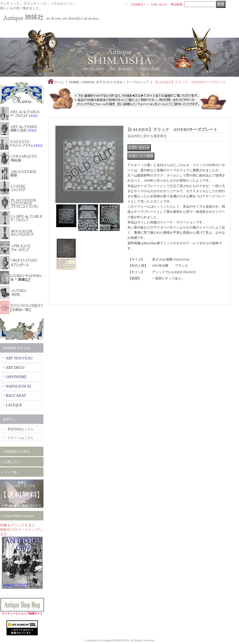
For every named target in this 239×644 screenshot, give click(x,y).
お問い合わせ (159, 4)
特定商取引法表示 (17, 452)
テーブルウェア (138, 82)
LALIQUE (14, 405)
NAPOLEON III (18, 386)
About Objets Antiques (19, 516)
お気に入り (12, 462)
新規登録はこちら (21, 429)
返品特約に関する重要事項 (147, 136)
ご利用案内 (136, 4)
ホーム (59, 82)
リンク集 (11, 472)
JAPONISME (16, 377)
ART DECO (15, 368)
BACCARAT (16, 396)
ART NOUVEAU (19, 358)
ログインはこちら (21, 438)
